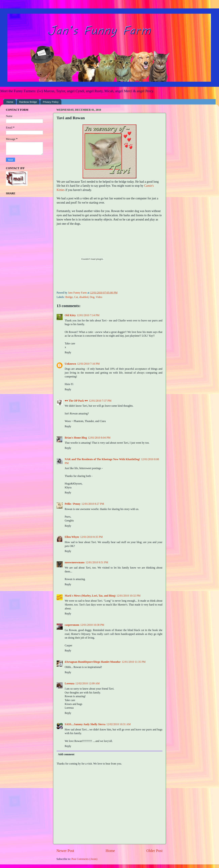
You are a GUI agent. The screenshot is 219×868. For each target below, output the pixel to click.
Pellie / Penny (73, 504)
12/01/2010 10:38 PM (92, 625)
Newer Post (65, 851)
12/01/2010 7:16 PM (88, 364)
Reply (68, 352)
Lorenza (69, 683)
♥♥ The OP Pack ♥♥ (76, 401)
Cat (76, 297)
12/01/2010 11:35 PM (134, 662)
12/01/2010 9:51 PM (97, 562)
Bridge (69, 297)
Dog (92, 297)
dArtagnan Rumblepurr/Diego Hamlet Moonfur (93, 662)
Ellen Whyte (72, 537)
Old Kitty (70, 315)
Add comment (66, 754)
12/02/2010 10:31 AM (119, 724)
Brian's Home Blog (76, 438)
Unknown (70, 364)
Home (10, 102)
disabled (84, 297)
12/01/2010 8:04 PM (99, 438)
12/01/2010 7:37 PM (100, 401)
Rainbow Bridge (28, 102)
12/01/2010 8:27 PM (93, 504)
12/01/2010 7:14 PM (88, 315)
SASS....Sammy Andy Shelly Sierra (85, 724)
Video (99, 297)
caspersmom (72, 625)
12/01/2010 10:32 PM (129, 596)
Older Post (154, 851)
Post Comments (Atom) (84, 859)
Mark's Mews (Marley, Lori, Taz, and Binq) (90, 596)
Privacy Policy (51, 102)
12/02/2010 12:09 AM (87, 683)
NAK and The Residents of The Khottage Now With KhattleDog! (102, 459)
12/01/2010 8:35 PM (91, 537)
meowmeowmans (75, 562)
